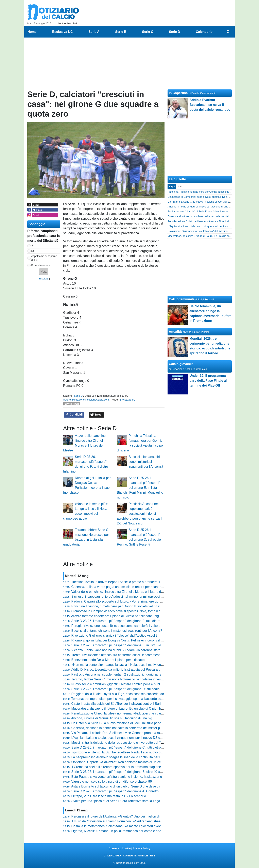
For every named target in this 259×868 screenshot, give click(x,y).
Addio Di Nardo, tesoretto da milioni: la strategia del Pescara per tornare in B (126, 670)
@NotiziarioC (128, 400)
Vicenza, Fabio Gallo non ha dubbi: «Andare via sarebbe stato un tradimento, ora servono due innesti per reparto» (153, 650)
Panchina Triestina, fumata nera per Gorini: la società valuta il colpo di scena (126, 606)
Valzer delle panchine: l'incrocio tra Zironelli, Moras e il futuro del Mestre (123, 592)
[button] (44, 272)
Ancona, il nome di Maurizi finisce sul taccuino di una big (112, 718)
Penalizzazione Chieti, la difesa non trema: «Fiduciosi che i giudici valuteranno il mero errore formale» (144, 713)
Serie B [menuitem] (121, 32)
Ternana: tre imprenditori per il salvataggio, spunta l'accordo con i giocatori (124, 699)
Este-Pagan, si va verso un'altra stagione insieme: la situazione (117, 777)
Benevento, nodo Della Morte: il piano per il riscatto (108, 660)
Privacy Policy (142, 848)
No (33, 251)
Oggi (172, 186)
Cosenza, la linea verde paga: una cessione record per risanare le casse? (124, 587)
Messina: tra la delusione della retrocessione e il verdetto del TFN (118, 743)
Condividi (74, 415)
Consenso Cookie (120, 848)
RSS (153, 856)
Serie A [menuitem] (94, 32)
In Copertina (178, 93)
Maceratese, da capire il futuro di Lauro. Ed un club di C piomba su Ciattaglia (126, 708)
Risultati (44, 279)
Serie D (78, 396)
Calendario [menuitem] (204, 32)
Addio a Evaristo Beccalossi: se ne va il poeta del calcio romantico (210, 105)
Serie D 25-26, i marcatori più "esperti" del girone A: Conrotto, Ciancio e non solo (129, 791)
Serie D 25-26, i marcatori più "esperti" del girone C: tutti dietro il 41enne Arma (127, 747)
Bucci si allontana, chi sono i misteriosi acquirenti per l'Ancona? (146, 462)
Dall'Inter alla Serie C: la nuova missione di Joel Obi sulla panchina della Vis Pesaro (131, 723)
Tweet (96, 415)
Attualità (175, 332)
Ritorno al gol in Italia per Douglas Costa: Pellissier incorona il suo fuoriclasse (127, 640)
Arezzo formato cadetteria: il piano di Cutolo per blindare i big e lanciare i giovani (129, 616)
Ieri (180, 186)
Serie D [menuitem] (175, 32)
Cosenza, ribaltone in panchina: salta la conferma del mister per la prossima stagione (132, 728)
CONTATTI (129, 856)
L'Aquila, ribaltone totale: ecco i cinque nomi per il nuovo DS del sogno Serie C (128, 738)
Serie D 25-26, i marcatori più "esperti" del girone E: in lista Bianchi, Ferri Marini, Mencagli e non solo (140, 488)
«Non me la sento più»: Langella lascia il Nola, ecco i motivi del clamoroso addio (129, 665)
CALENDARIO (112, 856)
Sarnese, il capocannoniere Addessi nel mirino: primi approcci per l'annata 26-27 (129, 597)
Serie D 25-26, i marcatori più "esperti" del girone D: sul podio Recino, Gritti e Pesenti (133, 689)
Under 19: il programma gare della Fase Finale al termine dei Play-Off (208, 381)
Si (32, 245)
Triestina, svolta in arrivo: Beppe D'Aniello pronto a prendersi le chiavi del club (127, 582)
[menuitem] (228, 32)
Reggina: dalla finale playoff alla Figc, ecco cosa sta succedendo (118, 694)
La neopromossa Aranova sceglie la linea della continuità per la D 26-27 (123, 757)
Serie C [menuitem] (148, 32)
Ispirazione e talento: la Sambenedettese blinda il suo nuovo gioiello (120, 752)
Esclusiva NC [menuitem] (62, 32)
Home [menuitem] (32, 32)
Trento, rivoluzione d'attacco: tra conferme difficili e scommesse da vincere (125, 655)
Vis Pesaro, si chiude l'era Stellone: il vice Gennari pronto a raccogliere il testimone (131, 733)
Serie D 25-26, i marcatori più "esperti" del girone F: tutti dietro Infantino (123, 621)
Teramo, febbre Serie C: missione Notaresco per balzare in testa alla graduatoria (129, 679)
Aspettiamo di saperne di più (44, 258)
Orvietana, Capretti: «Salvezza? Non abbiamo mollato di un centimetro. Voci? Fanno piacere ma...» (143, 762)
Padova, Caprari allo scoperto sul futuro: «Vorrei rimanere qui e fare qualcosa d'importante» (137, 601)
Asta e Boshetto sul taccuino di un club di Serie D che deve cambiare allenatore (128, 786)
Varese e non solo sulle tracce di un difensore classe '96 (112, 782)
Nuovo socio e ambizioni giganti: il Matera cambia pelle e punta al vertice (124, 684)
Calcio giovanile (181, 364)
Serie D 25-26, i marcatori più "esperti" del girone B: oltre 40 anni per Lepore (126, 772)
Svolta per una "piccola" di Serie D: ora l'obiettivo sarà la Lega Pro (119, 801)
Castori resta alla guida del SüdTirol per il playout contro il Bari (116, 704)
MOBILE (143, 856)
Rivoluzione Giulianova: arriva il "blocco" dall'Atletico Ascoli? (114, 635)
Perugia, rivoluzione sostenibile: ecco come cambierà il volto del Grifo (121, 626)
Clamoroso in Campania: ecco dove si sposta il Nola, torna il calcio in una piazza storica (134, 611)
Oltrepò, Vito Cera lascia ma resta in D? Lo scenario (109, 796)
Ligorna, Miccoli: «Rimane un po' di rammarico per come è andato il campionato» (129, 831)
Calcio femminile (182, 299)
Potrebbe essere (41, 265)
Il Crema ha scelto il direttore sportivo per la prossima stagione (116, 767)
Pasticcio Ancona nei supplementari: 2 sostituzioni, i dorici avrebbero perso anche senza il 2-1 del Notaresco (140, 514)
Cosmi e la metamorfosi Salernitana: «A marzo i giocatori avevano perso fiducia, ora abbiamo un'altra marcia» (150, 826)
